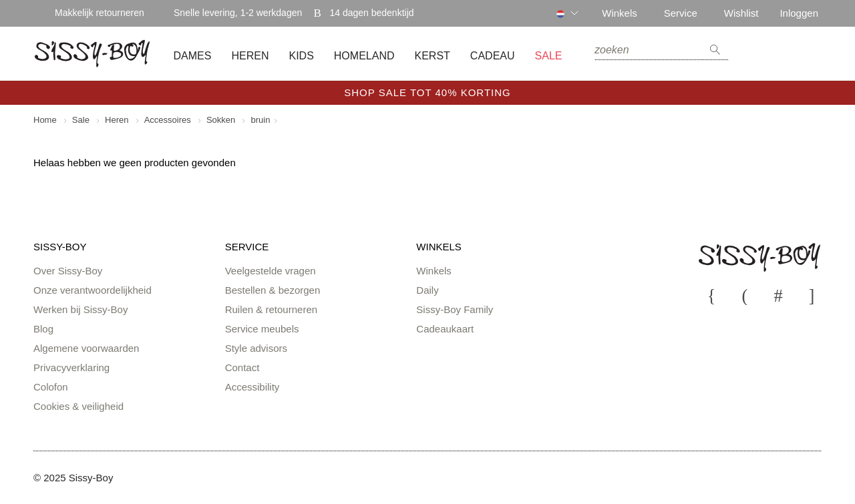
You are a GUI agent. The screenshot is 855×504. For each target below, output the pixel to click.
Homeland (364, 56)
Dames (193, 56)
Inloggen (799, 13)
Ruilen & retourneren (271, 309)
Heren (250, 56)
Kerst (433, 56)
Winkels (620, 13)
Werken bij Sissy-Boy (80, 309)
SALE (549, 56)
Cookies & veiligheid (78, 406)
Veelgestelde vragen (271, 271)
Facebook (745, 295)
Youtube (711, 295)
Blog (43, 329)
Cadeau (493, 56)
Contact (242, 367)
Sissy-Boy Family (455, 309)
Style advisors (256, 348)
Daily (427, 290)
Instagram (778, 295)
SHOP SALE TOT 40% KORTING (427, 92)
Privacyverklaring (71, 367)
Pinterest (812, 295)
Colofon (51, 387)
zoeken (715, 50)
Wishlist (741, 13)
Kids (301, 56)
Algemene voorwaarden (86, 348)
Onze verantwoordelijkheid (93, 290)
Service (681, 13)
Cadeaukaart (445, 329)
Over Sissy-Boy (68, 271)
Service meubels (262, 329)
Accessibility (252, 387)
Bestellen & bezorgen (273, 290)
